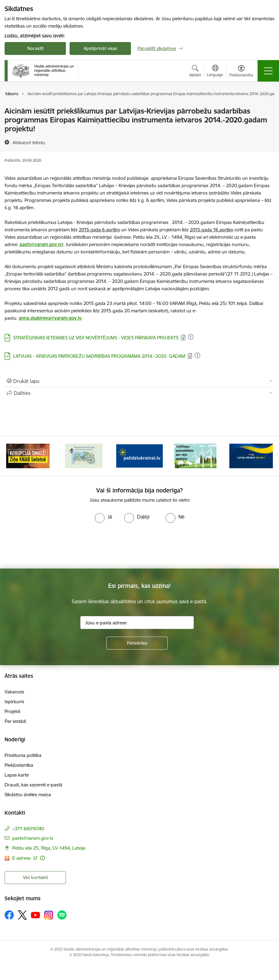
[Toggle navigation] (268, 71)
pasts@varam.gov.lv (33, 838)
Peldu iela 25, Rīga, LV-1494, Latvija (49, 848)
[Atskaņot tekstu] (29, 142)
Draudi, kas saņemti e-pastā (33, 785)
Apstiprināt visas (100, 48)
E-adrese (22, 858)
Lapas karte (17, 775)
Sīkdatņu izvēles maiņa (28, 795)
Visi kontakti (35, 877)
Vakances (14, 692)
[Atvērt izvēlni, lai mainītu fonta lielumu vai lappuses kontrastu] (241, 72)
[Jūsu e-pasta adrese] (137, 623)
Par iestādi (15, 721)
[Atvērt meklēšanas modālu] (195, 72)
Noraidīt (35, 48)
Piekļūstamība (19, 765)
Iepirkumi (14, 702)
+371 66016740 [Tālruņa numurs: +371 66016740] (28, 829)
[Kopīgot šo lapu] (139, 393)
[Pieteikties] (137, 643)
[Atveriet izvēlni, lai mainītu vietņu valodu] (215, 71)
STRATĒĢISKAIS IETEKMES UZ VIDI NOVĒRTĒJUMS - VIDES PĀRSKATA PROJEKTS (96, 338)
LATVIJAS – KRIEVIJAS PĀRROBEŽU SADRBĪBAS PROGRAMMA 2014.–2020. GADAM (99, 356)
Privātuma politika (23, 755)
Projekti (12, 711)
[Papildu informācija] (42, 858)
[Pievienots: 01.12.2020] (191, 337)
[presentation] (51, 546)
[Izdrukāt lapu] (139, 381)
